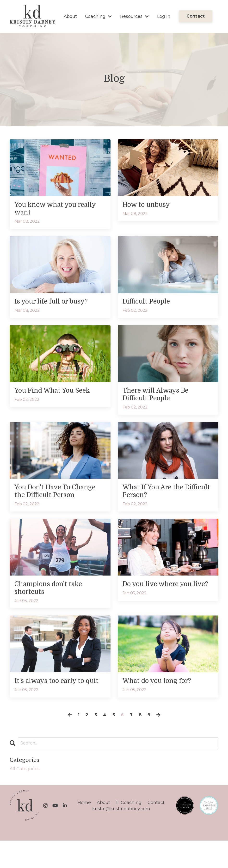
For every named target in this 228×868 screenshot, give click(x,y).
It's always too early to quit (54, 704)
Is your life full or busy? (56, 304)
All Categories (25, 796)
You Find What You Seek (57, 394)
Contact (156, 830)
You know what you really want (49, 210)
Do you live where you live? (162, 605)
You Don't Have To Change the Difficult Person (49, 502)
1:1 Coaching (129, 830)
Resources (135, 16)
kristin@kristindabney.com (121, 836)
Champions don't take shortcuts (53, 605)
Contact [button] (196, 16)
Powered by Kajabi (203, 856)
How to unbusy (149, 205)
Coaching (99, 16)
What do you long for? (161, 699)
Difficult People (149, 304)
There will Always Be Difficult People (160, 399)
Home (84, 830)
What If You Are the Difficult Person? (157, 497)
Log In (164, 16)
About (70, 16)
